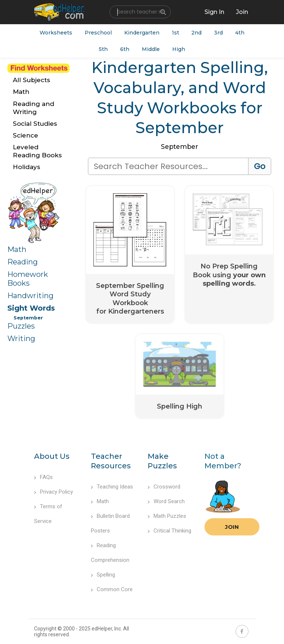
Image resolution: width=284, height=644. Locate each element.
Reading (23, 262)
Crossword (164, 487)
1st (176, 33)
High (179, 50)
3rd (219, 33)
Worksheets (56, 33)
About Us (52, 457)
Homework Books (28, 279)
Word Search (166, 502)
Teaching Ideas (112, 487)
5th (103, 50)
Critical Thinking (169, 531)
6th (125, 50)
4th (240, 33)
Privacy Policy (54, 492)
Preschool (98, 33)
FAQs (43, 477)
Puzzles (21, 326)
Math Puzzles (167, 516)
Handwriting (30, 296)
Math (17, 249)
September (28, 318)
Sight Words (31, 308)
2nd (197, 33)
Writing (21, 339)
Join (232, 527)
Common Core (112, 590)
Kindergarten (142, 33)
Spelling (103, 575)
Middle (151, 50)
